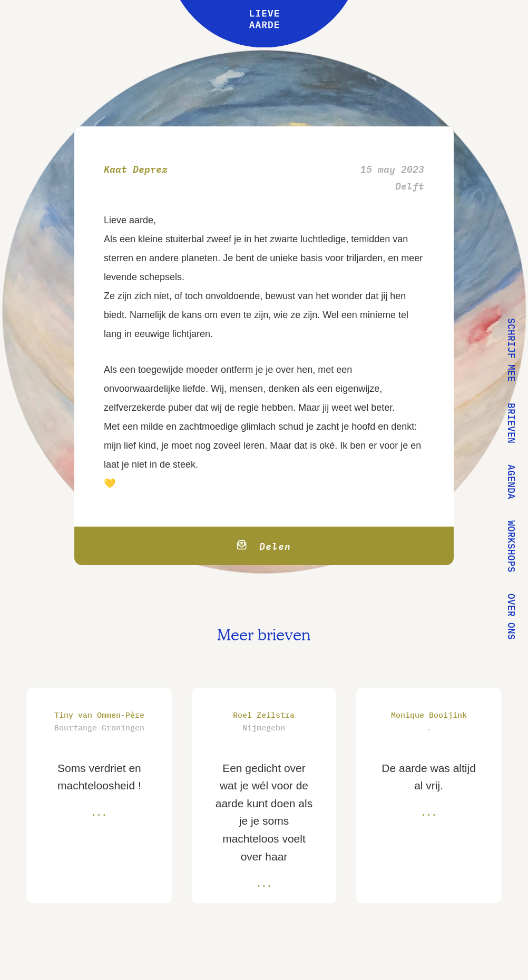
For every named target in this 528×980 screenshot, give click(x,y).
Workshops (511, 546)
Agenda (511, 482)
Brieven (511, 423)
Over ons (511, 617)
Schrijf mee (511, 350)
